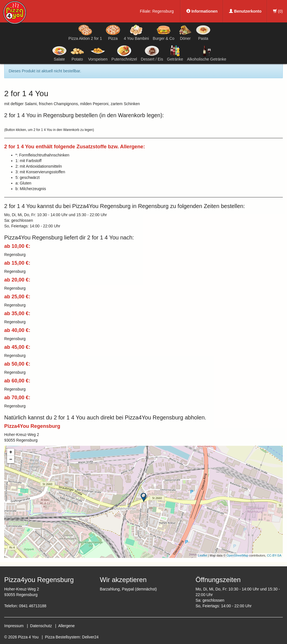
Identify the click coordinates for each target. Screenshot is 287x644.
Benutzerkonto (245, 11)
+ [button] (11, 452)
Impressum (14, 626)
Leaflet (202, 555)
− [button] (11, 460)
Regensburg (163, 11)
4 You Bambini (136, 33)
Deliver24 (90, 637)
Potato (77, 53)
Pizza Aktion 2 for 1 (85, 33)
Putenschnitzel (124, 53)
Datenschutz (41, 626)
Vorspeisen (98, 53)
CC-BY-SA (274, 555)
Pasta (203, 33)
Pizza (113, 33)
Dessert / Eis (152, 53)
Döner (185, 33)
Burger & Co (164, 33)
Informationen (202, 11)
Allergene (66, 626)
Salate (59, 53)
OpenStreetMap (237, 555)
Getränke (175, 53)
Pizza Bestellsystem (63, 637)
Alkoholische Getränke (207, 53)
